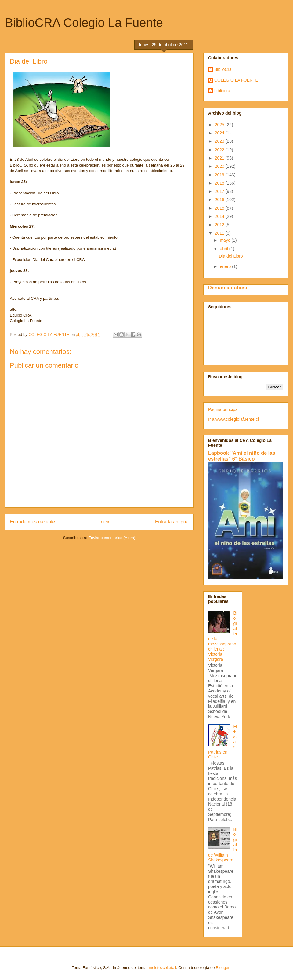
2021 (220, 158)
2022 (220, 150)
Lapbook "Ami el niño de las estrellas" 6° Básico (242, 456)
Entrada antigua (172, 522)
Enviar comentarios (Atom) (112, 538)
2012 (220, 225)
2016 (220, 200)
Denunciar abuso (228, 288)
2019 (220, 175)
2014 (220, 216)
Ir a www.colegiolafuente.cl (233, 419)
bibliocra (222, 91)
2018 (220, 183)
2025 (220, 125)
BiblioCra (223, 69)
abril (224, 249)
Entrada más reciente (32, 522)
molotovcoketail (162, 968)
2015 (220, 208)
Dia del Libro (231, 256)
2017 (220, 191)
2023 (220, 141)
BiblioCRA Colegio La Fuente (84, 23)
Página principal (223, 409)
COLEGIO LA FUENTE (236, 80)
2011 (220, 233)
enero (226, 266)
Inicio (105, 522)
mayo (226, 240)
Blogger (222, 968)
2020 (220, 166)
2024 (220, 133)
